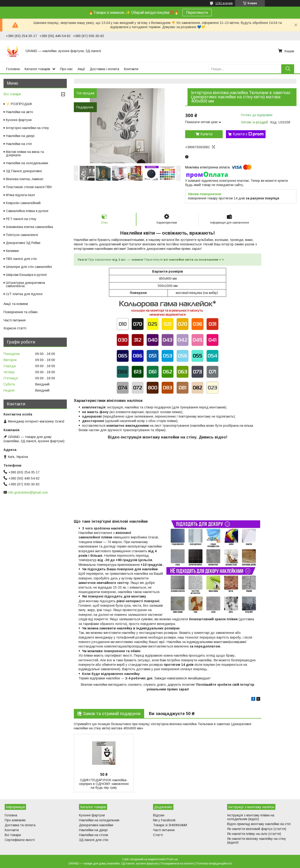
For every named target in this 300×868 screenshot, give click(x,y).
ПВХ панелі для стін (21, 259)
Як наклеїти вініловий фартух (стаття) (257, 829)
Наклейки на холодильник (99, 820)
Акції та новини (16, 304)
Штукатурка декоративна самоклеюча (25, 284)
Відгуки (159, 815)
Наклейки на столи (94, 835)
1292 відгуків (224, 3)
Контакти (131, 69)
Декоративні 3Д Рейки (23, 243)
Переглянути (197, 13)
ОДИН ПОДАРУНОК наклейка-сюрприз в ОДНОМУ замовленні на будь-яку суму (104, 784)
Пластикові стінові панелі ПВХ (29, 187)
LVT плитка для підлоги (24, 294)
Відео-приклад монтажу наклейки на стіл (259, 824)
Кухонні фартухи (19, 120)
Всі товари (12, 94)
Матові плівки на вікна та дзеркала (25, 153)
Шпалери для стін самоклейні (29, 267)
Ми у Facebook (164, 820)
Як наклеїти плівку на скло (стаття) (254, 834)
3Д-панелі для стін (94, 840)
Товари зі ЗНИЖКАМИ (170, 825)
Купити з (248, 134)
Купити (206, 134)
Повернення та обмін (21, 312)
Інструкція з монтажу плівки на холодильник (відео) (251, 817)
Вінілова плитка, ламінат (25, 179)
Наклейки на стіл (19, 144)
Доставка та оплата (20, 825)
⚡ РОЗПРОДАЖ (19, 104)
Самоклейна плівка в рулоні (27, 211)
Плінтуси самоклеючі (22, 235)
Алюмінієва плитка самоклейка (29, 227)
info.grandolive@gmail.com (28, 492)
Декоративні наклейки (96, 825)
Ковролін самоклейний (23, 203)
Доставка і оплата (104, 69)
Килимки (12, 251)
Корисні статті (15, 328)
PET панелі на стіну (21, 219)
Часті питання (15, 320)
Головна (13, 69)
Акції (81, 69)
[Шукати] (288, 69)
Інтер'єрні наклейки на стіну (27, 128)
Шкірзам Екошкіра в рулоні (26, 275)
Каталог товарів (37, 69)
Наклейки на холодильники (27, 163)
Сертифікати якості (20, 840)
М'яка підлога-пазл (20, 195)
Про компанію (15, 820)
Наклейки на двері (20, 136)
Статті (158, 835)
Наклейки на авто (19, 112)
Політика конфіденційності (214, 864)
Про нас (66, 69)
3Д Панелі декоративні (24, 171)
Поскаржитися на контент (177, 864)
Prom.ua (172, 859)
